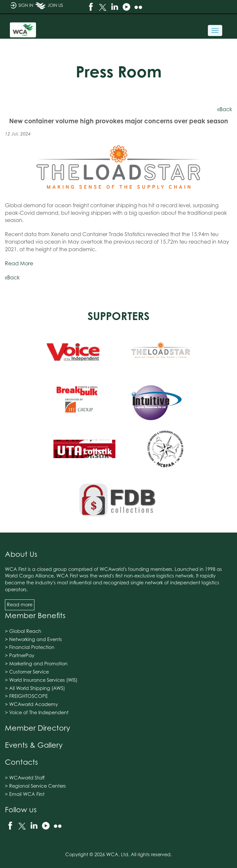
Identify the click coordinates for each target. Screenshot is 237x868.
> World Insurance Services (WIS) (41, 680)
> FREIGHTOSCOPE (26, 696)
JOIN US (49, 8)
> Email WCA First (25, 794)
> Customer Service (27, 672)
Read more (20, 605)
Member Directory (38, 728)
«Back (225, 109)
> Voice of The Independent (37, 712)
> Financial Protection (30, 647)
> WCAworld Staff (25, 778)
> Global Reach (23, 631)
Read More (19, 263)
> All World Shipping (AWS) (35, 688)
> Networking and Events (33, 639)
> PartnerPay (20, 655)
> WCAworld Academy (31, 704)
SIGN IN (21, 8)
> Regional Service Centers (35, 786)
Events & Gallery (34, 745)
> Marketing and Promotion (36, 664)
